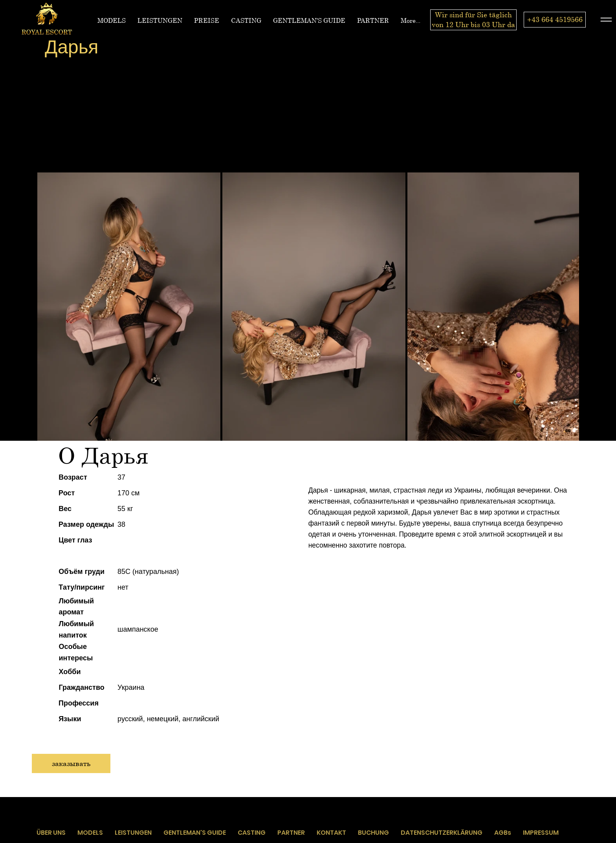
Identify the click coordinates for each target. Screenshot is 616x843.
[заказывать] (71, 763)
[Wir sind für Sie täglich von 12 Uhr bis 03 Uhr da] (473, 20)
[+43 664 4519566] (555, 20)
